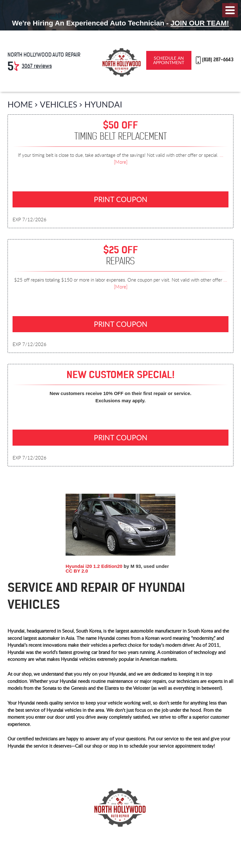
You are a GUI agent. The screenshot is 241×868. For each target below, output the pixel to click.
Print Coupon (121, 199)
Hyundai (103, 104)
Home (20, 104)
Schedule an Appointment (169, 60)
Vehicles (59, 104)
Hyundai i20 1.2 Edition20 (94, 566)
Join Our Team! (200, 23)
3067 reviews (37, 66)
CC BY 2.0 (77, 571)
